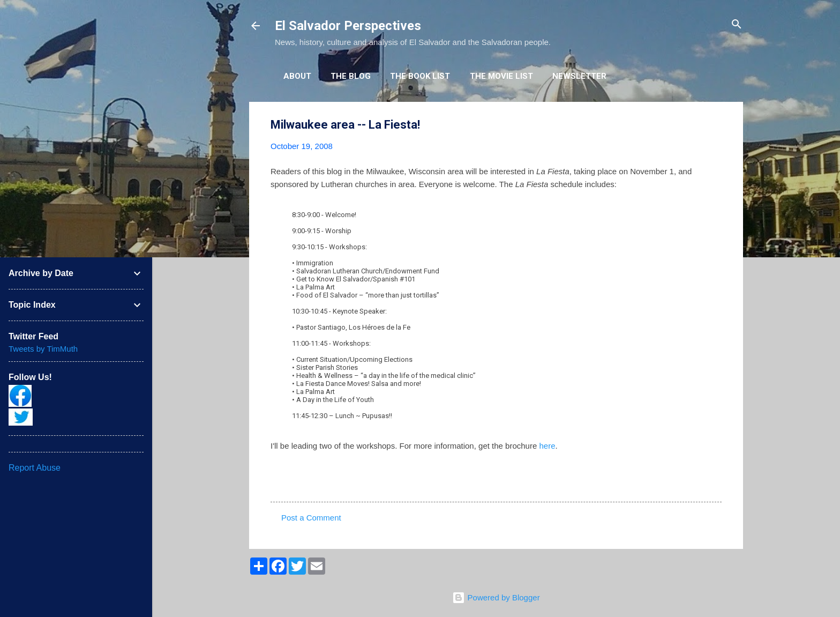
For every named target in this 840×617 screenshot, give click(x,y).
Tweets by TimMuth (43, 349)
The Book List (420, 76)
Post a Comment (311, 518)
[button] (715, 125)
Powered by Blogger (496, 597)
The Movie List (501, 76)
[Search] (737, 25)
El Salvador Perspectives (348, 26)
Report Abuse (35, 468)
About (297, 76)
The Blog (351, 76)
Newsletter (579, 76)
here (547, 446)
